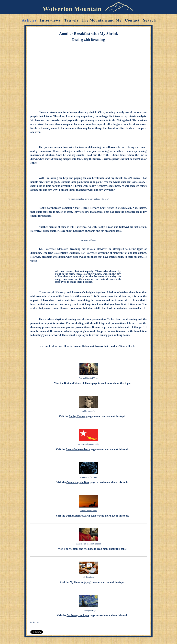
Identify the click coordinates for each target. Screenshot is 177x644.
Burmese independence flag (88, 444)
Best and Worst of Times (88, 378)
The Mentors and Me (76, 549)
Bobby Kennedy (88, 411)
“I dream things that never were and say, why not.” (88, 199)
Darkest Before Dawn (89, 511)
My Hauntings (89, 577)
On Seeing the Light (89, 610)
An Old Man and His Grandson (88, 544)
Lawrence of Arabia (84, 231)
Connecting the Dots (89, 477)
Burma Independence (78, 449)
